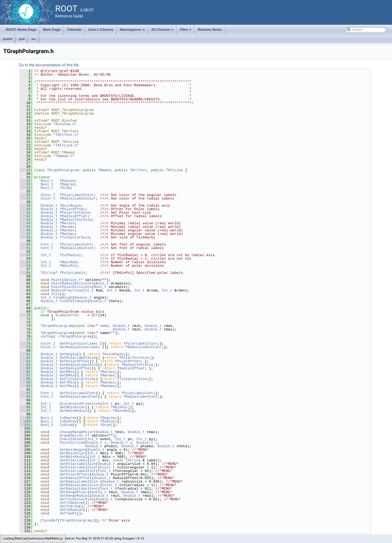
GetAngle (68, 354)
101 (25, 425)
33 (25, 184)
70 (25, 315)
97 (25, 411)
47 (25, 234)
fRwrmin (67, 223)
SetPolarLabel (73, 460)
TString (48, 273)
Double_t (49, 205)
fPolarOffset (72, 209)
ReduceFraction (66, 290)
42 (25, 216)
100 (25, 421)
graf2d (8, 39)
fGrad (65, 188)
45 (25, 227)
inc (33, 39)
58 (25, 273)
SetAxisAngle (72, 450)
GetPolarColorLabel (79, 343)
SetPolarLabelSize (78, 464)
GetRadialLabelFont (79, 397)
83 (25, 361)
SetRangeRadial (74, 496)
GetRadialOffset (76, 368)
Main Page (52, 30)
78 (25, 343)
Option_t (72, 280)
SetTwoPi (68, 513)
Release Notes (210, 30)
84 (25, 365)
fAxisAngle (70, 205)
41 (25, 213)
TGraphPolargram (63, 170)
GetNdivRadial (73, 411)
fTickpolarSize (74, 237)
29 (25, 170)
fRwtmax (67, 234)
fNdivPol (68, 266)
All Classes (163, 31)
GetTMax (67, 386)
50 (25, 244)
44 (25, 223)
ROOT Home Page (21, 30)
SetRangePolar (73, 492)
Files (186, 31)
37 (25, 198)
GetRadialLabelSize (79, 365)
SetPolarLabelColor (79, 467)
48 (25, 237)
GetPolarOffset (74, 361)
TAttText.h (66, 135)
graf (22, 39)
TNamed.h (64, 156)
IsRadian (68, 421)
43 (25, 220)
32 (25, 181)
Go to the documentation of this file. (49, 65)
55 (25, 262)
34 (25, 188)
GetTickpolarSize (77, 379)
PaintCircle (71, 443)
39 (25, 205)
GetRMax (67, 375)
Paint (56, 280)
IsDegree (68, 418)
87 (25, 375)
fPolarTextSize (74, 213)
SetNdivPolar (72, 453)
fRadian (67, 181)
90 (25, 386)
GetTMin (67, 382)
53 (25, 255)
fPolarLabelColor (77, 195)
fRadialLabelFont (77, 248)
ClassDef (49, 520)
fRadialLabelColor (78, 198)
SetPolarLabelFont (78, 471)
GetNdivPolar (72, 407)
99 (25, 418)
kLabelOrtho (67, 315)
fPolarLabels (72, 273)
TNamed (104, 170)
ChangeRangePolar (77, 432)
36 (25, 195)
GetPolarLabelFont (78, 393)
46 (25, 230)
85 (25, 368)
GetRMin (67, 372)
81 (25, 354)
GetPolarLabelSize (78, 358)
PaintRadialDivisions (72, 283)
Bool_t (47, 181)
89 (25, 382)
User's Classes (101, 30)
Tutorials (74, 30)
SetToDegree (71, 503)
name (104, 326)
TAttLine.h (66, 145)
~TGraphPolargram (75, 336)
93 (25, 397)
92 (25, 393)
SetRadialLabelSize (79, 481)
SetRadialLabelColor (80, 485)
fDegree (67, 184)
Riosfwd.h (65, 124)
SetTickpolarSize (77, 499)
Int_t (46, 255)
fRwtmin (67, 230)
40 (25, 209)
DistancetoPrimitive (80, 404)
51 (25, 248)
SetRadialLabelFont (79, 489)
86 (25, 372)
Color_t (48, 195)
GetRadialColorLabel (80, 347)
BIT (95, 315)
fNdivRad (68, 262)
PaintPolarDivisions (71, 287)
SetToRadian (71, 510)
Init (55, 294)
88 (25, 379)
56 (25, 266)
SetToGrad (69, 506)
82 (25, 358)
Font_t (47, 244)
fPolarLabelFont (76, 244)
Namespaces (133, 31)
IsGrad (66, 425)
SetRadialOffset (76, 478)
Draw (64, 435)
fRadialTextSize (76, 220)
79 (25, 347)
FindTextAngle (73, 301)
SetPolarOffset (74, 474)
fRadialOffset (73, 216)
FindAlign (63, 297)
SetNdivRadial (73, 457)
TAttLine (174, 170)
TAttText (138, 170)
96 (25, 407)
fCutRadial (70, 255)
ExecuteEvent (72, 439)
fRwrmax (67, 227)
